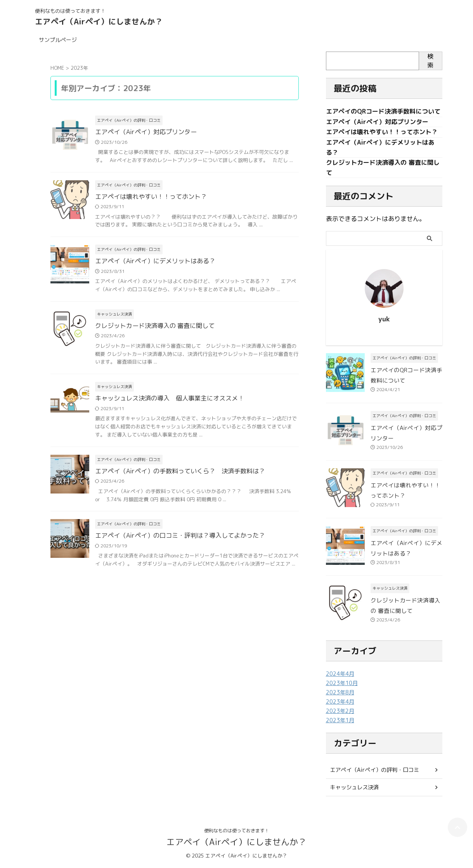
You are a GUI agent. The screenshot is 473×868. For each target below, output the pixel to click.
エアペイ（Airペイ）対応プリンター (146, 132)
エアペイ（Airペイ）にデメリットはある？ (155, 262)
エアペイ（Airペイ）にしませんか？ (99, 21)
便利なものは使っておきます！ (237, 832)
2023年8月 (340, 693)
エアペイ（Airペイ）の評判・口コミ (374, 771)
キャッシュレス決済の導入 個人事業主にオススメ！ (170, 399)
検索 (430, 61)
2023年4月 (340, 703)
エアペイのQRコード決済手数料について (383, 112)
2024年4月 (340, 675)
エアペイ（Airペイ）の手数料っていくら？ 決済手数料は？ (180, 472)
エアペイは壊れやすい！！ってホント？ (151, 197)
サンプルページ (58, 40)
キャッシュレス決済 (354, 788)
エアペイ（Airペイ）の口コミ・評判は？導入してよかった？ (180, 537)
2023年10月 (342, 684)
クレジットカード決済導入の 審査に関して (155, 326)
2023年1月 (340, 721)
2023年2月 (340, 712)
